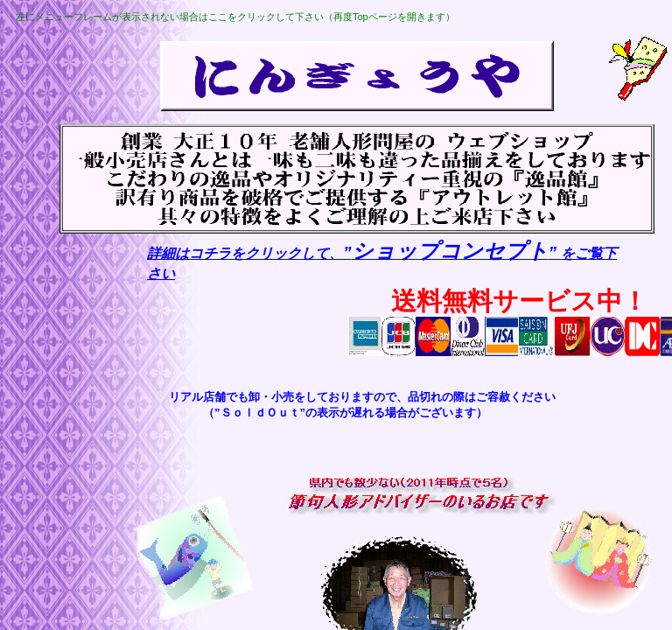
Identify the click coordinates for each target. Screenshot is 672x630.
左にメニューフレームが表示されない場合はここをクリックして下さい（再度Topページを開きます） (235, 17)
